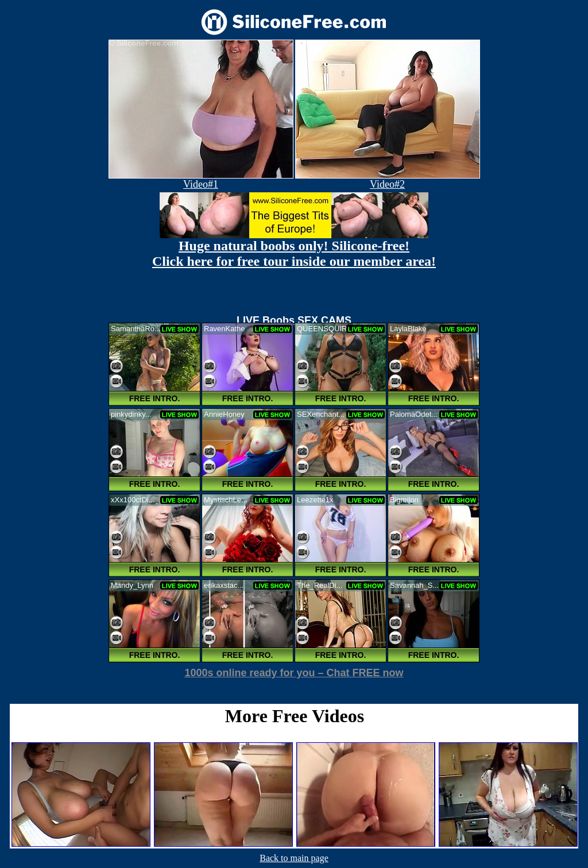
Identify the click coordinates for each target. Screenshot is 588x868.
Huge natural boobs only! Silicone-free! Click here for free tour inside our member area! (294, 253)
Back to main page (294, 858)
